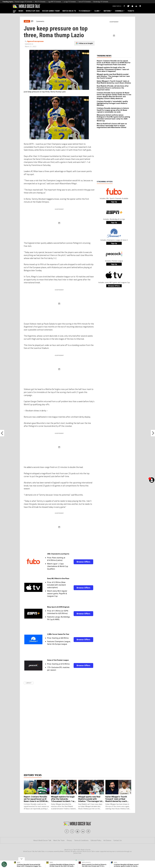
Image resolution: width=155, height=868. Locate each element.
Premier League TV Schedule (23, 2)
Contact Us (118, 849)
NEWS (21, 11)
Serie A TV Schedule (85, 2)
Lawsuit (29, 683)
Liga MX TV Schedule (55, 2)
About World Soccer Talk (42, 849)
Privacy (69, 849)
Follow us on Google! (86, 43)
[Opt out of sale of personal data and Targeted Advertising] (4, 864)
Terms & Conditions (81, 849)
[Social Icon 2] (77, 840)
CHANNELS (120, 11)
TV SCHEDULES (85, 11)
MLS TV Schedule (40, 2)
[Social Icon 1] (72, 840)
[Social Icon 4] (88, 840)
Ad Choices (107, 849)
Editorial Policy (96, 849)
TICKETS (131, 11)
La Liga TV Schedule (70, 2)
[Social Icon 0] (67, 840)
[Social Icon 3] (83, 840)
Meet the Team (59, 849)
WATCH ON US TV (69, 11)
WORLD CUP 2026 (33, 11)
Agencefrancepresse (35, 41)
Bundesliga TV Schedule (101, 2)
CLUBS (98, 11)
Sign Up (114, 202)
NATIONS (108, 11)
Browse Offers (83, 562)
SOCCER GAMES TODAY (51, 11)
